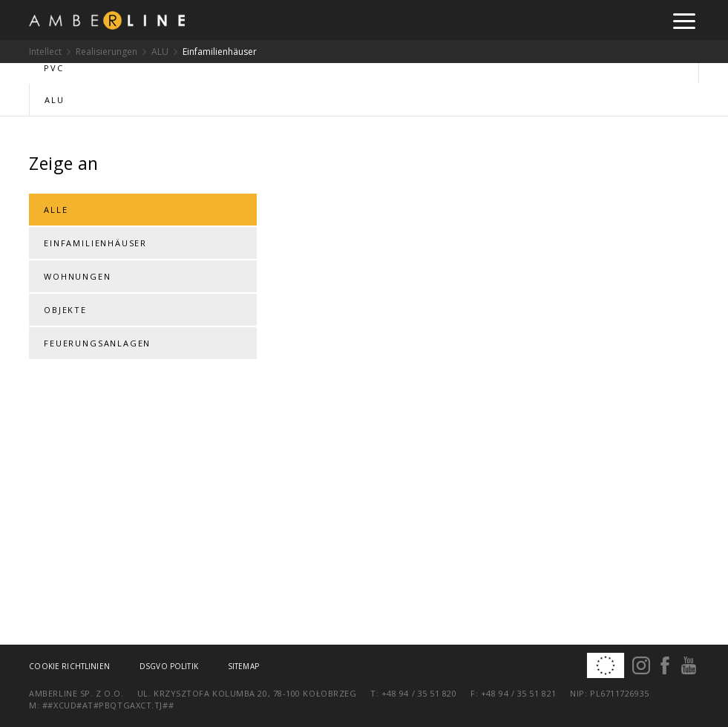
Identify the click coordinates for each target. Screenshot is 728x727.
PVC (53, 68)
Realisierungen (106, 52)
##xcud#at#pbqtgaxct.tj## (108, 705)
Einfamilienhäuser (220, 52)
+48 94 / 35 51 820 (419, 693)
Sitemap (243, 666)
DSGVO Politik (169, 666)
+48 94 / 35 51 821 (519, 693)
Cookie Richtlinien (69, 666)
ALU (160, 52)
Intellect (45, 52)
